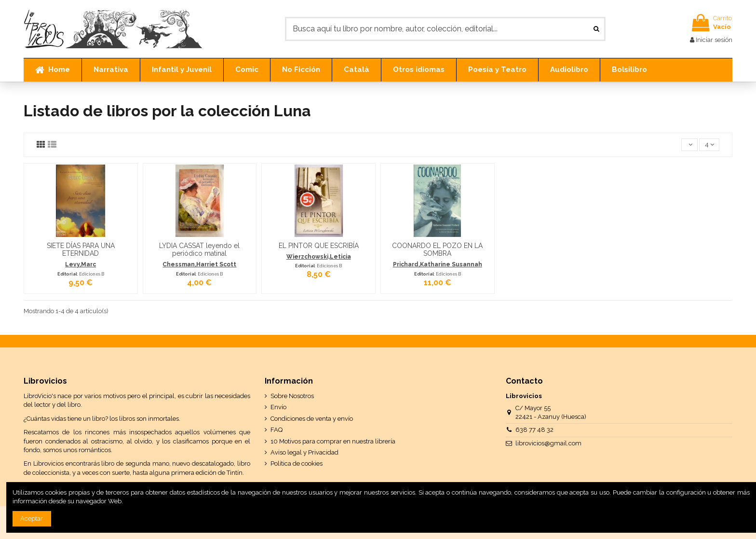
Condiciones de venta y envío (312, 419)
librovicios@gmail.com (548, 443)
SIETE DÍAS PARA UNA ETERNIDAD (81, 250)
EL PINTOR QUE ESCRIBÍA (319, 246)
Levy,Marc (81, 264)
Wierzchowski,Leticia (319, 257)
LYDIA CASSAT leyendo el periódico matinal (199, 250)
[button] (111, 70)
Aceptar (32, 518)
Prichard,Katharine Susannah (438, 264)
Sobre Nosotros (292, 396)
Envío (278, 407)
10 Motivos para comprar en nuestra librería (333, 441)
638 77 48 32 (534, 430)
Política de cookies (297, 463)
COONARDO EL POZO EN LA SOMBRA (437, 250)
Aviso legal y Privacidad (304, 452)
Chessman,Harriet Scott (199, 264)
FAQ (277, 430)
